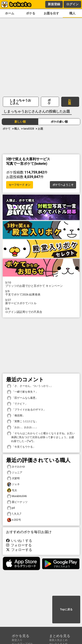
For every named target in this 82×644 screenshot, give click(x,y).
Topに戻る (66, 609)
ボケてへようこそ (63, 185)
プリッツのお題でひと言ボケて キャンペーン (41, 284)
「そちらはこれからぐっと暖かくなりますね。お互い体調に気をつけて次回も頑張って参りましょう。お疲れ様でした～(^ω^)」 (41, 437)
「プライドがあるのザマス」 (26, 410)
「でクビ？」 (17, 404)
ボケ (49, 102)
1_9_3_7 (14, 514)
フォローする (19, 545)
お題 (70, 102)
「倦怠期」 (16, 416)
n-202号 (14, 520)
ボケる (31, 13)
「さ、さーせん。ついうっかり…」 (30, 386)
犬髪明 (13, 478)
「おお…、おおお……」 (23, 427)
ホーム (10, 13)
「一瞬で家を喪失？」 (23, 392)
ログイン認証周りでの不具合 (41, 310)
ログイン (72, 4)
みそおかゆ (16, 467)
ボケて (7, 129)
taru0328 (29, 129)
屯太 (12, 490)
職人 (72, 13)
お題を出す (51, 13)
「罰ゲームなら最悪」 (23, 398)
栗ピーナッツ (17, 502)
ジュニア (15, 473)
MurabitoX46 (17, 496)
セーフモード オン (20, 185)
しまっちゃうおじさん (20, 102)
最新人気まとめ (58, 640)
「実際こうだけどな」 (23, 421)
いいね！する (19, 541)
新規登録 (54, 4)
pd (11, 508)
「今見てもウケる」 (21, 447)
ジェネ (13, 484)
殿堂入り (17, 640)
